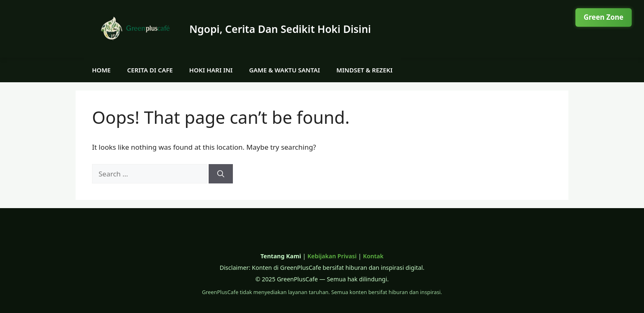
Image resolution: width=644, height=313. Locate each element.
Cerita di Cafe (150, 70)
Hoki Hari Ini (211, 70)
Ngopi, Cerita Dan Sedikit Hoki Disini (280, 29)
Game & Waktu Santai (284, 70)
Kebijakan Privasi (332, 256)
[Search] (221, 174)
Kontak (373, 256)
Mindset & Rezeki (365, 70)
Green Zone (604, 17)
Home (101, 70)
